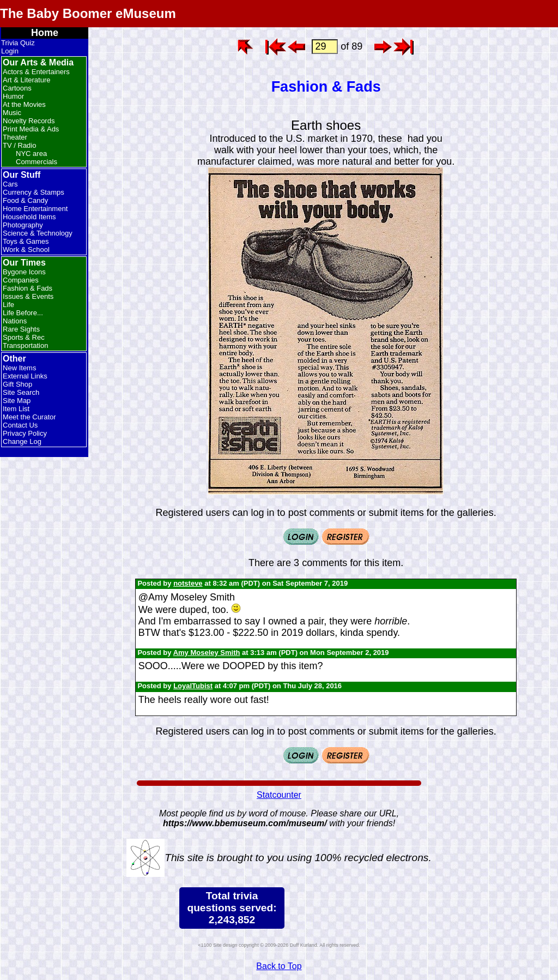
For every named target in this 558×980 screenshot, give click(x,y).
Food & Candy (25, 200)
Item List (16, 409)
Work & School (26, 249)
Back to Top (279, 966)
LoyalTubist (193, 686)
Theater (15, 137)
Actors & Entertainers (36, 72)
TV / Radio (19, 145)
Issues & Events (28, 296)
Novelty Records (29, 121)
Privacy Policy (25, 433)
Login (10, 51)
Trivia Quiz (18, 43)
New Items (19, 368)
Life (8, 305)
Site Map (17, 401)
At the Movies (24, 104)
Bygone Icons (24, 272)
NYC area (31, 154)
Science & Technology (38, 233)
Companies (21, 280)
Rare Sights (21, 329)
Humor (13, 96)
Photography (23, 225)
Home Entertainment (35, 209)
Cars (10, 184)
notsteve (188, 583)
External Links (25, 376)
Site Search (21, 392)
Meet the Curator (29, 417)
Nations (15, 321)
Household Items (29, 217)
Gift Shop (17, 384)
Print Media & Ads (31, 129)
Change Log (22, 441)
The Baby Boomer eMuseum (88, 13)
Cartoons (17, 88)
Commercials (37, 162)
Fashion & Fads (28, 288)
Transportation (25, 345)
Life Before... (23, 313)
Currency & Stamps (34, 192)
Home (45, 33)
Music (12, 113)
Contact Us (20, 425)
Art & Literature (26, 80)
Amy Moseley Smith (207, 653)
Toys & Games (26, 241)
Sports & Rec (24, 337)
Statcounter (279, 795)
